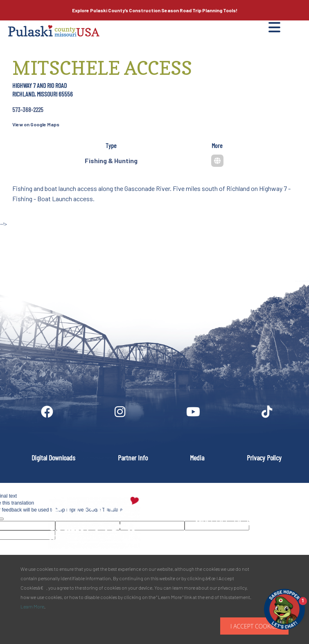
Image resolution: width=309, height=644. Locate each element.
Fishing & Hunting (111, 160)
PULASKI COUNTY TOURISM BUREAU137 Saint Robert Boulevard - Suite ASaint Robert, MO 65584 (240, 522)
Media (197, 458)
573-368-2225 (28, 109)
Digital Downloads (53, 458)
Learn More (32, 606)
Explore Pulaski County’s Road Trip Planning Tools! (155, 10)
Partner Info (133, 458)
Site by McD (15, 232)
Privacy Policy (264, 458)
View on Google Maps (36, 124)
